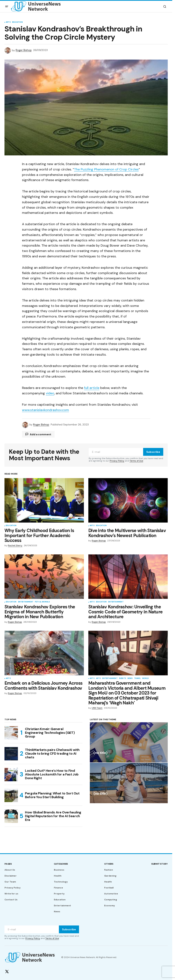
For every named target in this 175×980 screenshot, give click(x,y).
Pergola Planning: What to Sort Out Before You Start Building (52, 795)
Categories (61, 864)
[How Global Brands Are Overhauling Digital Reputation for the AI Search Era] (11, 816)
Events (123, 679)
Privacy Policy (117, 461)
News (130, 679)
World (146, 679)
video (50, 393)
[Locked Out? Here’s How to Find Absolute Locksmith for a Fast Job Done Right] (11, 775)
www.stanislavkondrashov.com (45, 410)
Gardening (110, 876)
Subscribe (153, 452)
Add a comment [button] (41, 434)
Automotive (111, 894)
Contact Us (11, 900)
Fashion (109, 870)
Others (109, 864)
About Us (10, 870)
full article (92, 388)
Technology (61, 882)
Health (58, 876)
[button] (7, 7)
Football (109, 888)
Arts (8, 22)
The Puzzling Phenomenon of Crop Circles (106, 169)
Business (59, 870)
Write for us (11, 894)
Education (18, 22)
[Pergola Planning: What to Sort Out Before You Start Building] (11, 795)
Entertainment (26, 602)
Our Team (10, 882)
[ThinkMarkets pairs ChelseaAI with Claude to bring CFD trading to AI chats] (11, 754)
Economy (109, 906)
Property (59, 894)
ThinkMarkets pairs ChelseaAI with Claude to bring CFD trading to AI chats (52, 754)
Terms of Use (136, 461)
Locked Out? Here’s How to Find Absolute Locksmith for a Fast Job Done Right (52, 774)
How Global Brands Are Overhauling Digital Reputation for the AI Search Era (53, 816)
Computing (111, 900)
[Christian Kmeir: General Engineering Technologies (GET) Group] (11, 733)
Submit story (160, 864)
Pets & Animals (42, 602)
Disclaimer (11, 876)
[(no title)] (129, 742)
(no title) (100, 753)
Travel (137, 679)
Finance (58, 888)
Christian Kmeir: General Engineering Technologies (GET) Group (50, 733)
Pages (8, 864)
